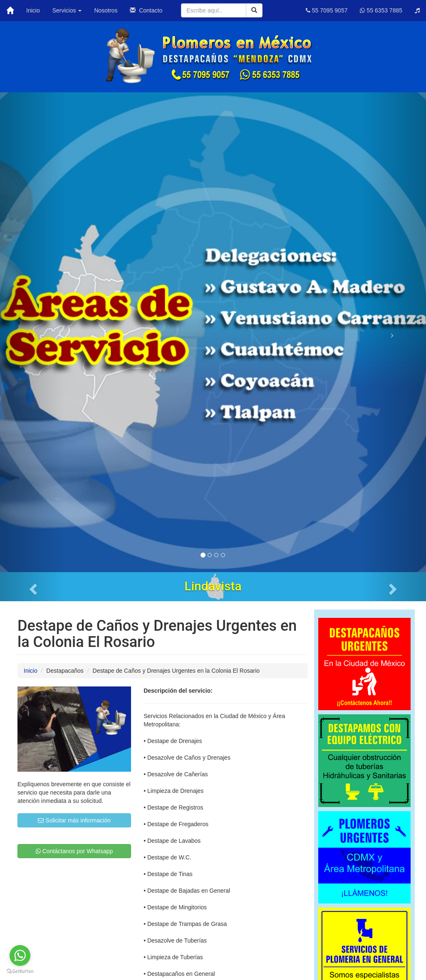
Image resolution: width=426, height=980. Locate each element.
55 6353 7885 (381, 10)
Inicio (33, 10)
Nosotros (106, 10)
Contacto (146, 10)
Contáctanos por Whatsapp (74, 851)
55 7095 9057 (327, 10)
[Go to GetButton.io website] (20, 971)
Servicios (67, 10)
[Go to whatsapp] (20, 955)
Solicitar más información (74, 820)
